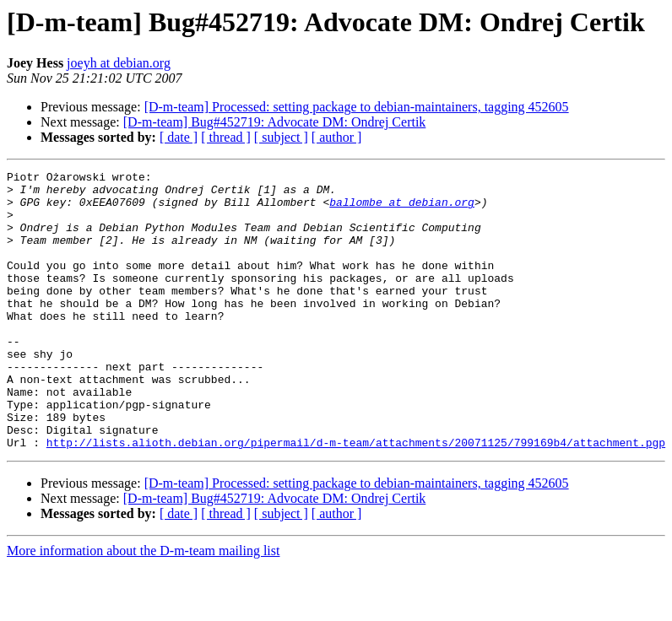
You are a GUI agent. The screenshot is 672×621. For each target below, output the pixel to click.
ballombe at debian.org (402, 209)
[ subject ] (281, 137)
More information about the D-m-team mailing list (143, 606)
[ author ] (337, 137)
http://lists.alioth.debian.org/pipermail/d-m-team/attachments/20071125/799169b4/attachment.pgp (356, 498)
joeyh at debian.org (119, 63)
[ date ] (179, 137)
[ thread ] (226, 137)
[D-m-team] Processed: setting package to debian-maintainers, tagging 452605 (357, 107)
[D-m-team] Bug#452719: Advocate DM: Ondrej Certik (275, 122)
